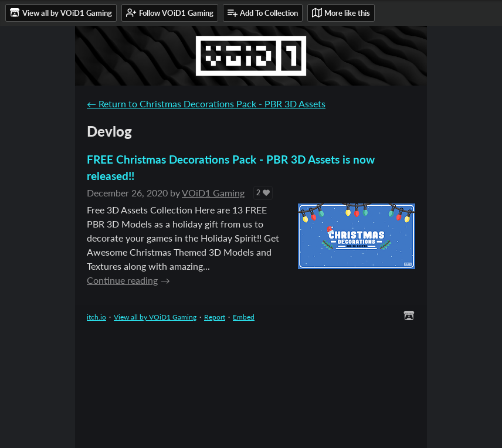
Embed (244, 317)
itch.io (96, 317)
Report (215, 317)
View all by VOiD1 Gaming (155, 317)
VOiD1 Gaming (213, 193)
